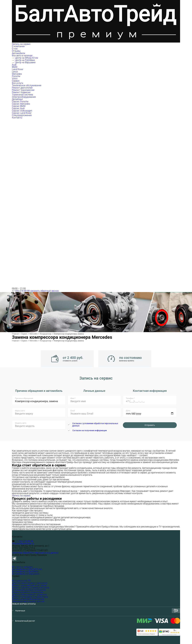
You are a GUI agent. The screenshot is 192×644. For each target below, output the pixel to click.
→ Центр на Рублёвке (23, 60)
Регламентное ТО (21, 581)
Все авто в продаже (22, 567)
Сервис (16, 81)
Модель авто (21, 423)
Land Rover (18, 69)
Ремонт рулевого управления (28, 592)
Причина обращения (24, 398)
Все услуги (18, 83)
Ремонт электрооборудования (28, 599)
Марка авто (20, 411)
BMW (15, 67)
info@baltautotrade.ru (23, 543)
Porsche (16, 76)
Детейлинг (18, 99)
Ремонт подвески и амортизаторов (31, 588)
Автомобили (19, 53)
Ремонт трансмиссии (23, 90)
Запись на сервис (21, 44)
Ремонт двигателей (22, 88)
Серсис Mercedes (21, 104)
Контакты (17, 118)
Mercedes (17, 74)
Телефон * (130, 398)
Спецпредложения (22, 115)
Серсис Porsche (20, 102)
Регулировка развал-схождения (29, 590)
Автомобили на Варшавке (26, 574)
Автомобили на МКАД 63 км (27, 569)
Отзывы (16, 51)
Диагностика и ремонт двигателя (30, 583)
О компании (19, 46)
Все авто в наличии (22, 56)
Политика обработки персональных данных (35, 553)
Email (73, 411)
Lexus (15, 72)
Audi (14, 65)
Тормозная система (22, 95)
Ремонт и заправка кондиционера (30, 597)
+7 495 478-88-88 (21, 291)
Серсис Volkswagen (22, 111)
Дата (128, 411)
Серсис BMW (19, 106)
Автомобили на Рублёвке (25, 571)
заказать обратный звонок (45, 291)
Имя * (73, 398)
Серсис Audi (18, 108)
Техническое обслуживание (27, 85)
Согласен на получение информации (90, 430)
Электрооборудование (24, 97)
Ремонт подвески (21, 92)
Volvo (15, 79)
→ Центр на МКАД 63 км (25, 58)
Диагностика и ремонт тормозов (29, 594)
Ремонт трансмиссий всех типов (29, 585)
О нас (15, 49)
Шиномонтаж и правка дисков (28, 601)
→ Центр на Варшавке (24, 62)
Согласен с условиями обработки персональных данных (95, 425)
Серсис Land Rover (22, 113)
